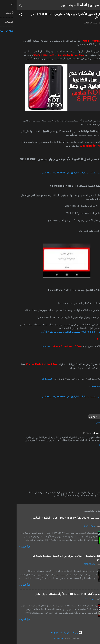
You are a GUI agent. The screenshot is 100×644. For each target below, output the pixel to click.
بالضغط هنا (31, 379)
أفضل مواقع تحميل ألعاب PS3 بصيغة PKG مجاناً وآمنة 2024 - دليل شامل (58, 594)
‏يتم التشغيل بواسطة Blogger (50, 633)
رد (84, 445)
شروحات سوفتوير (81, 416)
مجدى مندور (80, 386)
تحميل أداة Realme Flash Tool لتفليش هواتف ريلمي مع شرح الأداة (61, 332)
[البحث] (4, 6)
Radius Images (43, 638)
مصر (82, 422)
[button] (4, 15)
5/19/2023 (71, 433)
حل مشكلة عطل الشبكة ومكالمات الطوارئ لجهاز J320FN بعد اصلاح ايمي (61, 173)
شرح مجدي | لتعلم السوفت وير (67, 5)
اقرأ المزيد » (8, 547)
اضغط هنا (29, 346)
